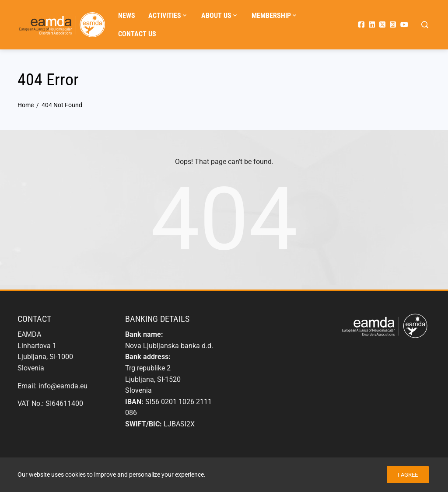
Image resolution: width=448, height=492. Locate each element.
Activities (168, 16)
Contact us (137, 34)
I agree (408, 475)
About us (220, 16)
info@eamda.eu (63, 386)
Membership (275, 16)
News (127, 16)
